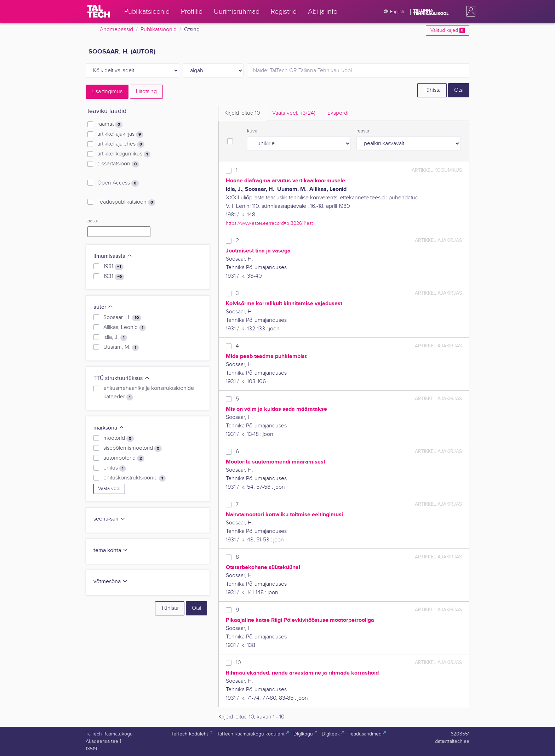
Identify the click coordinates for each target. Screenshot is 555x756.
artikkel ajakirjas (120, 134)
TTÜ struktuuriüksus (122, 378)
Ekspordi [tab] (338, 113)
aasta (93, 221)
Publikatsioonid (159, 30)
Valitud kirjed (448, 30)
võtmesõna (111, 582)
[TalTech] (99, 11)
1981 (113, 267)
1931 (114, 277)
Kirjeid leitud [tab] (242, 113)
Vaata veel (109, 489)
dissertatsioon (118, 164)
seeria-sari (110, 519)
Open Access (118, 183)
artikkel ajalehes (121, 144)
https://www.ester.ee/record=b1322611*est (269, 223)
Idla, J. (115, 337)
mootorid (119, 438)
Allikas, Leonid (125, 328)
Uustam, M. (121, 347)
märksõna (109, 428)
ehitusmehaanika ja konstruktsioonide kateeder (149, 393)
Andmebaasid (116, 30)
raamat (110, 124)
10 (238, 663)
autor (103, 307)
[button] (469, 11)
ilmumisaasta (113, 256)
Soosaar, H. (122, 318)
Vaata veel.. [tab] (294, 113)
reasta (363, 131)
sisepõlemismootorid (133, 448)
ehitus (115, 468)
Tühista (432, 90)
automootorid (124, 458)
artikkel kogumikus (124, 154)
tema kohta (111, 550)
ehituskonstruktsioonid (135, 478)
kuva (252, 131)
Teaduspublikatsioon (126, 202)
